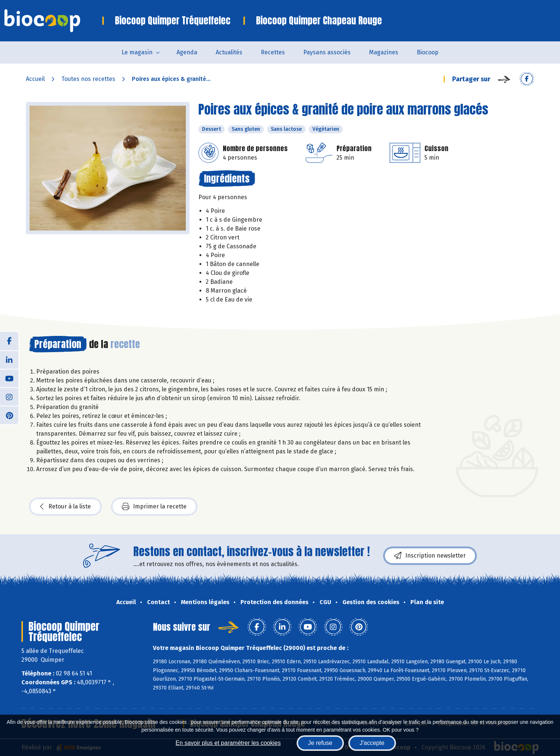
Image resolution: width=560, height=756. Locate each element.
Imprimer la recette (154, 507)
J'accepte (372, 743)
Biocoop (428, 52)
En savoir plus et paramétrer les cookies (228, 743)
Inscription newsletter (430, 556)
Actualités (229, 52)
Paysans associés (327, 52)
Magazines (384, 52)
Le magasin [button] (137, 52)
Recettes (273, 52)
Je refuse (320, 743)
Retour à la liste (65, 507)
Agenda (187, 52)
